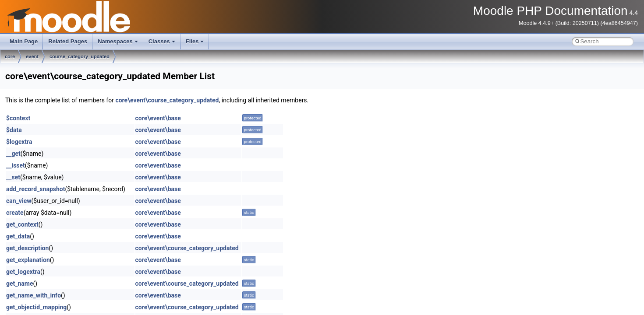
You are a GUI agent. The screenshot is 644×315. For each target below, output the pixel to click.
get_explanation (28, 260)
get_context (22, 224)
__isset (16, 165)
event (32, 56)
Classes (162, 41)
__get (13, 154)
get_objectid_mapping (36, 307)
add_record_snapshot (35, 189)
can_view (19, 201)
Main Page (24, 41)
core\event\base (158, 118)
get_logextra (23, 272)
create (15, 213)
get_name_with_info (34, 295)
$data (14, 130)
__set (13, 177)
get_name (20, 283)
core (10, 56)
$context (18, 118)
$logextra (19, 142)
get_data (18, 236)
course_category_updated (80, 56)
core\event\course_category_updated (167, 100)
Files (195, 41)
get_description (27, 248)
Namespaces (118, 41)
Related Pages (68, 41)
